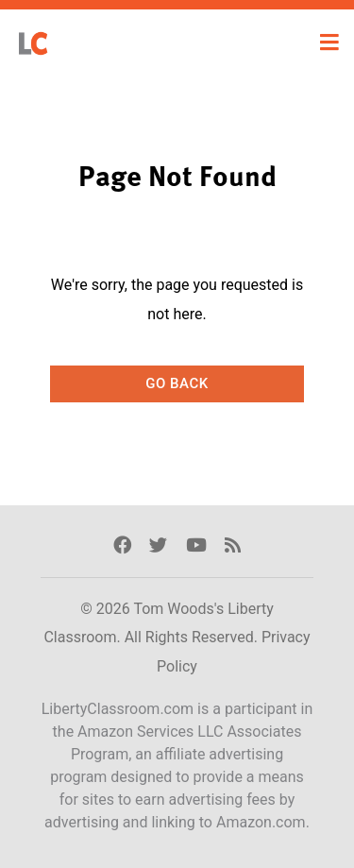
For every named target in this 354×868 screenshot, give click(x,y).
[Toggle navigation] (329, 43)
